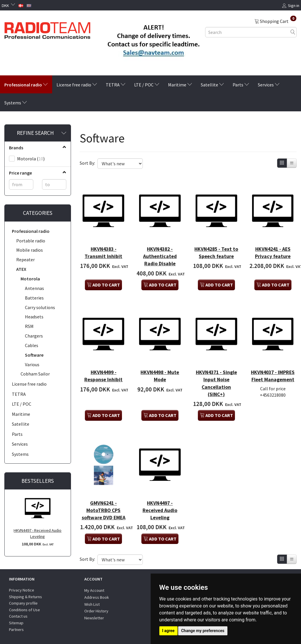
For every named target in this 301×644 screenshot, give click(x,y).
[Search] (293, 32)
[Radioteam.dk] (47, 29)
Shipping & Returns (25, 592)
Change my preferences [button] (203, 631)
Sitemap (16, 618)
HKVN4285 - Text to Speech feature (216, 244)
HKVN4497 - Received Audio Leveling (38, 533)
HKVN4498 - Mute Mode (160, 352)
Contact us (18, 612)
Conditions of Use (24, 605)
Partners (16, 625)
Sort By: (87, 163)
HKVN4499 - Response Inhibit (104, 355)
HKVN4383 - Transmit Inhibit (104, 244)
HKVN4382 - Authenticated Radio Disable (160, 244)
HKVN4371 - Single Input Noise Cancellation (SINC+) (216, 363)
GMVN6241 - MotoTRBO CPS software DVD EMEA (103, 486)
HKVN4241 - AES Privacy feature (273, 240)
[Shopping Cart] (275, 21)
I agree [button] (168, 631)
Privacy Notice (22, 586)
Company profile (23, 599)
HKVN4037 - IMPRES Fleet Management (273, 355)
